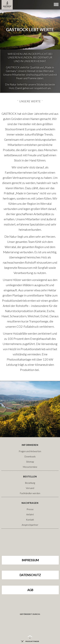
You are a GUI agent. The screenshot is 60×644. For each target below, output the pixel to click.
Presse (30, 509)
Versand (30, 488)
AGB (30, 590)
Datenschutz (30, 575)
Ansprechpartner (30, 525)
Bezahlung (30, 483)
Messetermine (30, 467)
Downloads (30, 456)
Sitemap (30, 462)
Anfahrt (30, 514)
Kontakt (30, 520)
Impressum (30, 560)
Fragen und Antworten (30, 451)
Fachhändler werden (30, 493)
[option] (30, 46)
